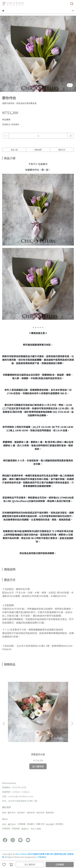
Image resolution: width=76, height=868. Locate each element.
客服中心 (25, 829)
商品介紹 (14, 150)
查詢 (4, 813)
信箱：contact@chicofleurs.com (18, 796)
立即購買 (60, 864)
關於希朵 (12, 813)
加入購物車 (30, 864)
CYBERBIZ (42, 857)
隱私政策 (40, 813)
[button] (72, 724)
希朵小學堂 (36, 829)
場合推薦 (50, 824)
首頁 (4, 824)
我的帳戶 (21, 813)
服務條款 (50, 813)
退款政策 (31, 813)
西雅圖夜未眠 (38, 754)
